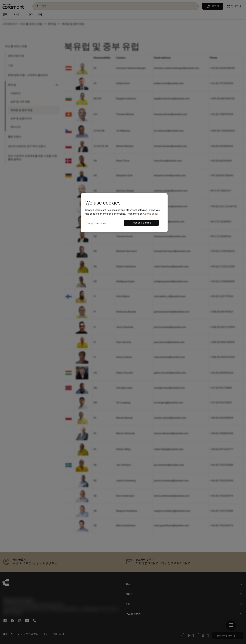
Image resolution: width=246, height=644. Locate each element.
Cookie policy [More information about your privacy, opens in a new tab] (151, 214)
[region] (124, 213)
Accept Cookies (141, 223)
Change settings (96, 223)
